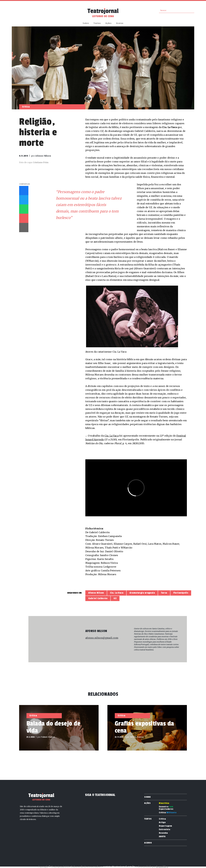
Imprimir (24, 228)
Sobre (86, 23)
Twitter (24, 200)
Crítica (168, 813)
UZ (115, 598)
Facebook (14, 13)
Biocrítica (164, 803)
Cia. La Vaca (112, 436)
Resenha (163, 833)
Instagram (21, 13)
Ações (109, 23)
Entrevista (165, 830)
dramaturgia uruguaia (142, 593)
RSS (28, 13)
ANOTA (162, 837)
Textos (97, 23)
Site (88, 647)
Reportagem (165, 826)
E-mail (24, 218)
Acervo (120, 23)
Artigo (162, 822)
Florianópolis (181, 593)
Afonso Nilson (96, 593)
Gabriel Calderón (98, 598)
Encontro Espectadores (166, 808)
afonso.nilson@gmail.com (102, 638)
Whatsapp (24, 209)
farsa (164, 593)
